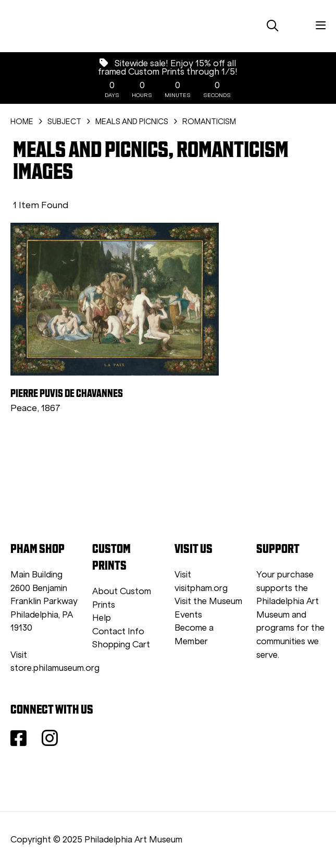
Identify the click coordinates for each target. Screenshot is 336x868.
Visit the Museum (208, 601)
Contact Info (118, 631)
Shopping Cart (121, 644)
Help (102, 618)
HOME (22, 122)
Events (188, 615)
